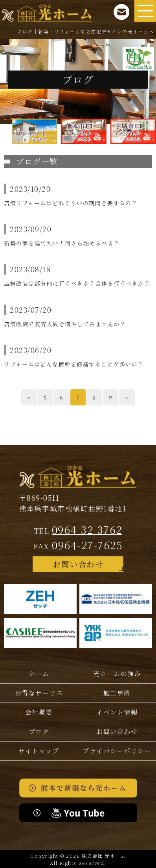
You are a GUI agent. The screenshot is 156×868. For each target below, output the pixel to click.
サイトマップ (39, 751)
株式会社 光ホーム (104, 856)
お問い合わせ (78, 564)
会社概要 (39, 712)
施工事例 (117, 693)
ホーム (39, 674)
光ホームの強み (117, 674)
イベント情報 (117, 712)
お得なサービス (39, 693)
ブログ (39, 731)
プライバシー (117, 751)
